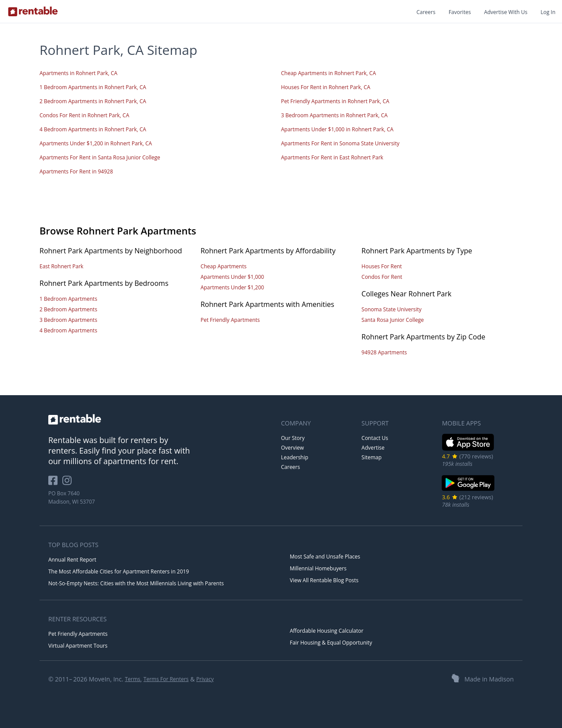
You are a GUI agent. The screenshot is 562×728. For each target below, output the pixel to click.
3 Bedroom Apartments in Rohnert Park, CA (334, 115)
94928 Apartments (384, 352)
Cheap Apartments (224, 266)
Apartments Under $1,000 (232, 277)
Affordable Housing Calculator (327, 631)
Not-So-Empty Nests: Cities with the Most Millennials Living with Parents (136, 583)
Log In (548, 12)
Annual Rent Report (72, 560)
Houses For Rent (382, 266)
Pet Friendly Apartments (230, 320)
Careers (426, 12)
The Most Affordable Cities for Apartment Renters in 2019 (119, 571)
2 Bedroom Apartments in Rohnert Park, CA (93, 101)
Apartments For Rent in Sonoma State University (340, 143)
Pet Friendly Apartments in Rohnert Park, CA (335, 101)
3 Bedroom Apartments (68, 320)
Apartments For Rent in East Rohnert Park (332, 157)
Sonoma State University (391, 309)
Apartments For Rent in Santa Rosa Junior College (100, 157)
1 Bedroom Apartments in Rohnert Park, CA (93, 87)
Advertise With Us (506, 12)
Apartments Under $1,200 (232, 287)
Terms (132, 679)
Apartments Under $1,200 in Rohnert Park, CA (96, 143)
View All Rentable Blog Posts (324, 580)
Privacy (205, 679)
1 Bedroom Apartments (68, 299)
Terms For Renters (166, 679)
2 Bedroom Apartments (68, 309)
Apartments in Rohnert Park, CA (78, 73)
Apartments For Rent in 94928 (76, 171)
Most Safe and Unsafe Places (325, 557)
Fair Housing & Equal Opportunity (331, 643)
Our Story (293, 438)
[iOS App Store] (468, 449)
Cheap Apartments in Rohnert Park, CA (328, 73)
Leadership (295, 457)
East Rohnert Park (61, 266)
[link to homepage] (160, 419)
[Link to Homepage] (33, 11)
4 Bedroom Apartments (68, 330)
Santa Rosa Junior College (393, 320)
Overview (292, 448)
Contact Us (375, 438)
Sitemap (371, 457)
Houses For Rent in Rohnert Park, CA (326, 87)
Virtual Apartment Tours (78, 646)
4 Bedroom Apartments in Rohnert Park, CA (93, 129)
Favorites (460, 12)
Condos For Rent (382, 277)
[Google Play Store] (468, 490)
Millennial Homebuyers (318, 568)
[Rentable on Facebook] (55, 484)
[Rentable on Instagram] (69, 484)
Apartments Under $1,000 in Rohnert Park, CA (337, 129)
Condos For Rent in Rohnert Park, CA (84, 115)
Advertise (373, 448)
